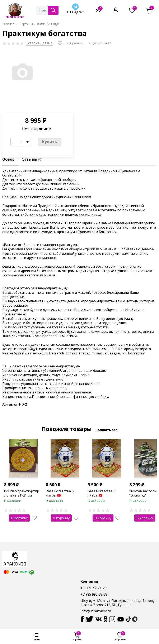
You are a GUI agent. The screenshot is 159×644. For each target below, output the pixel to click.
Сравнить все (106, 430)
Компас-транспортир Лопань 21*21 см (22, 493)
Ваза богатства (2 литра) (60, 493)
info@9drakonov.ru (96, 611)
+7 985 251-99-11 (94, 588)
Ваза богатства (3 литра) (102, 493)
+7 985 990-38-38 (94, 594)
